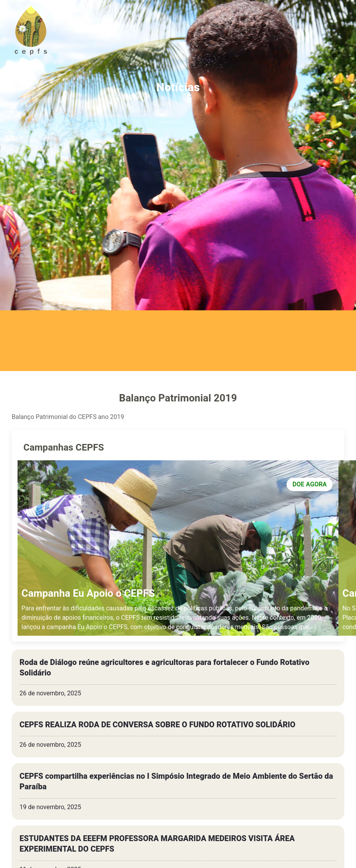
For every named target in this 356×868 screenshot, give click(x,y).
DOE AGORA (310, 484)
